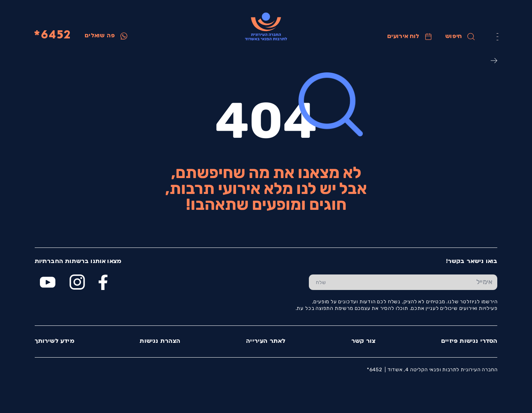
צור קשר (363, 341)
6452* (52, 36)
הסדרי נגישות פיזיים (469, 341)
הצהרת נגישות (160, 341)
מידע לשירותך (54, 341)
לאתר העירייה (266, 341)
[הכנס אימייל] (415, 282)
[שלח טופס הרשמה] (321, 282)
